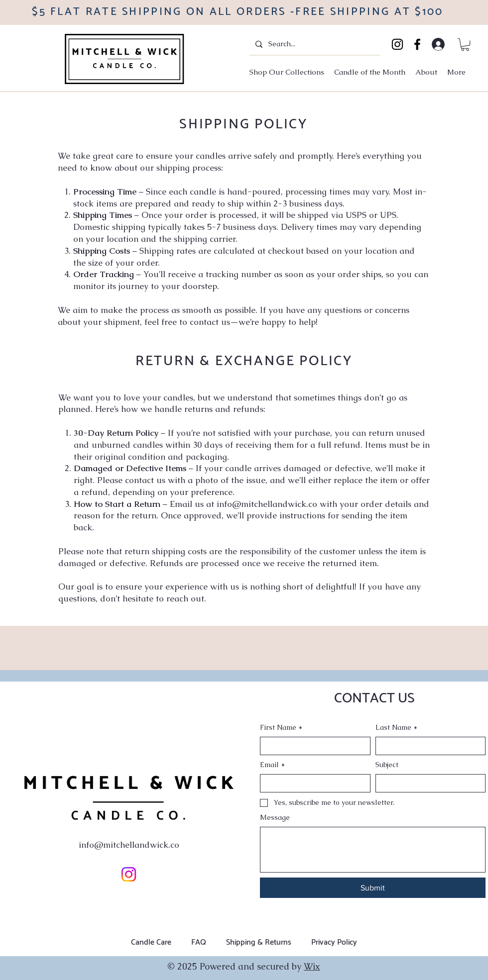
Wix (312, 966)
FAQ (199, 942)
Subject (387, 765)
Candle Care (151, 942)
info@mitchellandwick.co (267, 504)
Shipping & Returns (259, 942)
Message (275, 817)
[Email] (312, 784)
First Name (281, 728)
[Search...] (314, 44)
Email (272, 765)
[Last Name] (428, 746)
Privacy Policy (334, 942)
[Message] (373, 850)
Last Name (396, 728)
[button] (465, 45)
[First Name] (312, 746)
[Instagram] (397, 44)
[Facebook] (417, 44)
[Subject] (428, 784)
